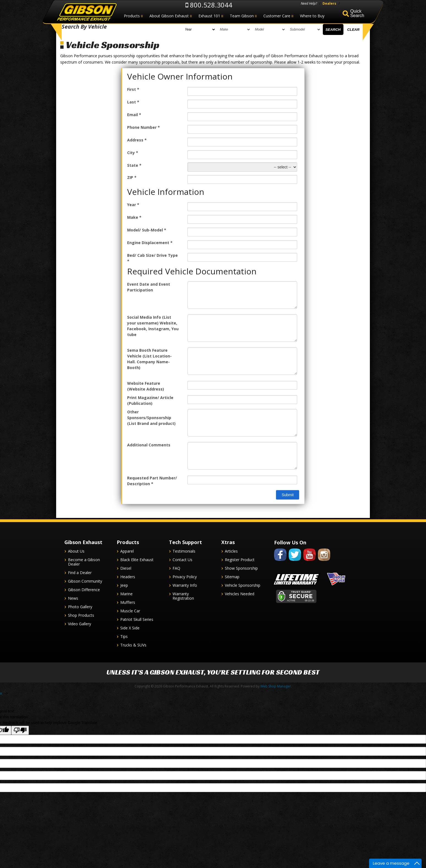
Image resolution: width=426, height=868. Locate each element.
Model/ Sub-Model (147, 230)
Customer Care (277, 16)
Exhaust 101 (209, 16)
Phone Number (144, 127)
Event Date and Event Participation (149, 287)
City (133, 153)
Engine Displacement (150, 243)
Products (132, 16)
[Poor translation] (20, 730)
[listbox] (135, 31)
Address (137, 140)
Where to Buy (312, 16)
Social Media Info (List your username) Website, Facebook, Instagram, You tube (153, 326)
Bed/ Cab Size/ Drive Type (152, 258)
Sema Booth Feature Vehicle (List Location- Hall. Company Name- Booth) (149, 359)
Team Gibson (242, 16)
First (133, 89)
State (134, 165)
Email (134, 115)
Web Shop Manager (276, 686)
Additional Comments (149, 445)
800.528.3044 (209, 5)
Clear (353, 31)
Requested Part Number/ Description (152, 481)
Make (134, 217)
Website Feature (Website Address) (146, 386)
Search (333, 31)
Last (133, 102)
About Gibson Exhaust (169, 16)
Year (133, 205)
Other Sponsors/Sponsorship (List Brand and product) (151, 418)
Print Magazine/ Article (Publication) (150, 400)
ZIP (132, 177)
